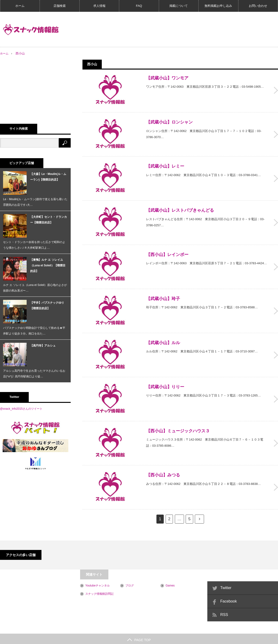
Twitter (226, 573)
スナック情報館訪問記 (99, 579)
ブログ (130, 571)
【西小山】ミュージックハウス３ (178, 419)
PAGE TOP (139, 626)
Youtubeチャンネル (98, 571)
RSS (224, 600)
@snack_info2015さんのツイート (21, 409)
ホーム (20, 6)
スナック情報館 (244, 638)
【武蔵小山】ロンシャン (169, 121)
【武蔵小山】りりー (165, 377)
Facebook (229, 587)
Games (170, 571)
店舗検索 (60, 6)
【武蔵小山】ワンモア (167, 78)
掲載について (179, 6)
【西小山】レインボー (167, 249)
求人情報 (99, 6)
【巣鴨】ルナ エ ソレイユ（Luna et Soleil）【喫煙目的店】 (48, 265)
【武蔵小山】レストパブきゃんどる (180, 206)
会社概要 (63, 638)
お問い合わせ (258, 6)
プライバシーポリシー (36, 638)
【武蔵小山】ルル (163, 334)
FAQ (139, 6)
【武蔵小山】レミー (165, 163)
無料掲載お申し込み (218, 6)
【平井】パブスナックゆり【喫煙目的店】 (47, 305)
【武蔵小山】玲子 (163, 291)
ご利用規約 (7, 638)
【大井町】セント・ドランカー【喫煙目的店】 (49, 220)
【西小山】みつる (163, 462)
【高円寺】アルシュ (43, 346)
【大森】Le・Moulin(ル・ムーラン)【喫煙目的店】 (48, 177)
